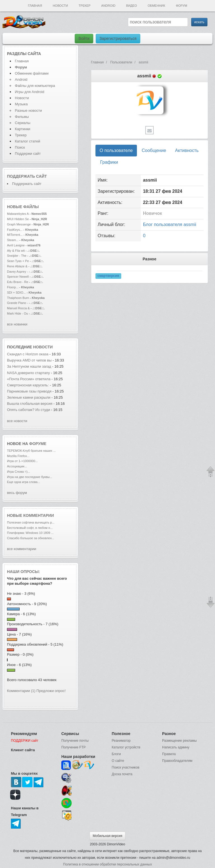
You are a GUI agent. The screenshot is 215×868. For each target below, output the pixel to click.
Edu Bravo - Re (18, 282)
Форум (181, 6)
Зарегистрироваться (118, 39)
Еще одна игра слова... (24, 482)
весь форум (17, 493)
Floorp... (13, 287)
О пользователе (116, 150)
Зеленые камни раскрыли (29, 397)
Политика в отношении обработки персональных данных (107, 864)
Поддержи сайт (28, 154)
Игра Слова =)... (18, 472)
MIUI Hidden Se (18, 219)
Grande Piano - (17, 303)
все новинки (17, 324)
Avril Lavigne (16, 245)
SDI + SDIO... (16, 292)
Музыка (21, 104)
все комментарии (22, 549)
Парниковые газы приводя (29, 391)
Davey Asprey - (17, 272)
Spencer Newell (18, 277)
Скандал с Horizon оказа (28, 354)
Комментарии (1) (21, 691)
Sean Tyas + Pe (18, 261)
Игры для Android (30, 92)
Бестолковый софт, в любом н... (30, 528)
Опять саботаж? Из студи (29, 410)
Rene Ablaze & (18, 266)
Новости (60, 6)
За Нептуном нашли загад (29, 366)
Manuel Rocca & (18, 308)
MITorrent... (15, 235)
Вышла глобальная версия (30, 404)
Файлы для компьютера (35, 86)
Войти (84, 39)
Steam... (13, 240)
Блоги (116, 754)
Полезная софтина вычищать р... (31, 522)
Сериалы (23, 123)
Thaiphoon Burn (18, 298)
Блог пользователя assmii (170, 224)
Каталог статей (27, 141)
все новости (17, 421)
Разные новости (28, 110)
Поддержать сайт (27, 176)
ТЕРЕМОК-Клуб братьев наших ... (31, 451)
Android (108, 6)
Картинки (23, 129)
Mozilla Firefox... (18, 456)
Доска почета (122, 774)
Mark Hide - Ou (17, 313)
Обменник (156, 6)
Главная (35, 6)
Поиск (20, 147)
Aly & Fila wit (16, 251)
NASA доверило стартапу (29, 373)
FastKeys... (15, 230)
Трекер (85, 6)
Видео (132, 6)
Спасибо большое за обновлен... (31, 538)
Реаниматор (121, 741)
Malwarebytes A (18, 214)
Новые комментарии (31, 515)
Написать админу (176, 747)
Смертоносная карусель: (28, 385)
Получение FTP (73, 747)
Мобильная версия (107, 836)
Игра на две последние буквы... (30, 477)
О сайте (118, 761)
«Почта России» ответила (29, 379)
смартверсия (108, 276)
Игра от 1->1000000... (22, 461)
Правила (169, 754)
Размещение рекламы (179, 741)
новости (43, 347)
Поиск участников (126, 767)
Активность (187, 150)
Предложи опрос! (51, 691)
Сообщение (154, 150)
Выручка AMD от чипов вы (29, 360)
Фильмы (22, 117)
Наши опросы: (24, 572)
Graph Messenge (19, 224)
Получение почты (75, 741)
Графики (109, 162)
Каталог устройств (126, 747)
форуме (38, 444)
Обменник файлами (32, 73)
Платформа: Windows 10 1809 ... (30, 533)
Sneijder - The (17, 256)
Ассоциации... (17, 466)
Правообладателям (177, 761)
